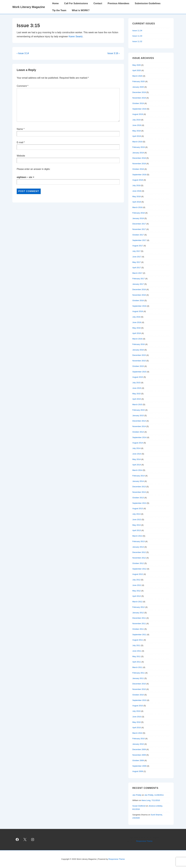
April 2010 (137, 728)
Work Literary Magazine (29, 7)
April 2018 (137, 202)
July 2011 (136, 645)
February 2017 (139, 279)
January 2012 (138, 613)
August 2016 (138, 311)
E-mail (20, 142)
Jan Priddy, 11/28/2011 (154, 795)
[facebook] (17, 840)
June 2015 (137, 388)
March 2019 (137, 142)
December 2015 (139, 355)
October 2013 (138, 498)
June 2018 (137, 191)
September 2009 (139, 766)
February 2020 (139, 81)
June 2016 (137, 322)
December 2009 (139, 749)
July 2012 (136, 580)
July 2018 (136, 185)
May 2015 (137, 394)
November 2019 (139, 98)
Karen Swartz (76, 36)
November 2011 (139, 624)
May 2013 (137, 525)
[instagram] (33, 840)
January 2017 (138, 284)
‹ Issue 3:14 (23, 53)
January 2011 (138, 678)
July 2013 (136, 514)
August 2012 (138, 574)
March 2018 (137, 207)
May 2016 (137, 328)
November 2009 (139, 755)
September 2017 (139, 240)
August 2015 (138, 377)
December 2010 (139, 684)
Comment (23, 86)
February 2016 (139, 344)
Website (21, 156)
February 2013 (139, 541)
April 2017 (137, 268)
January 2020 (138, 87)
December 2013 (139, 487)
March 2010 (137, 733)
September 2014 (139, 437)
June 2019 (137, 125)
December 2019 (139, 92)
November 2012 (139, 558)
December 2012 (139, 552)
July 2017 (136, 251)
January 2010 (138, 744)
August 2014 (138, 443)
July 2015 (136, 383)
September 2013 (139, 503)
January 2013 (138, 547)
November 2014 (139, 426)
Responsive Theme (144, 841)
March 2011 (137, 667)
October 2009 (138, 760)
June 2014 (137, 454)
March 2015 (137, 404)
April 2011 (137, 662)
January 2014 (138, 481)
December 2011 (139, 618)
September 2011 (139, 635)
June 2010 (137, 717)
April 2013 (137, 530)
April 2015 (137, 399)
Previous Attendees (119, 3)
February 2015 (139, 410)
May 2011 (137, 656)
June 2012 (137, 585)
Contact (98, 3)
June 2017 (137, 257)
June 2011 (137, 651)
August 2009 (138, 771)
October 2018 (138, 169)
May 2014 (137, 459)
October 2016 (138, 300)
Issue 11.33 (137, 36)
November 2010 (139, 689)
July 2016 (136, 317)
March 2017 (137, 273)
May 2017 (137, 262)
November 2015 (139, 361)
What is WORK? (81, 10)
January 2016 (138, 350)
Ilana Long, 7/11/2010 (151, 800)
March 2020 (137, 76)
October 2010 (138, 695)
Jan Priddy (137, 795)
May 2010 (137, 722)
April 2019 (137, 136)
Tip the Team (59, 10)
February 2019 (139, 147)
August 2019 (138, 114)
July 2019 (136, 120)
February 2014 (139, 476)
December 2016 (139, 289)
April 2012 (137, 596)
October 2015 (138, 366)
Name (20, 129)
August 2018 (138, 180)
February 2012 (139, 607)
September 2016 (139, 306)
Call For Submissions (76, 3)
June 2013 (137, 520)
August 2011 (138, 640)
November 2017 (139, 229)
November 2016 (139, 295)
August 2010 (138, 706)
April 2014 (137, 465)
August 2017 (138, 246)
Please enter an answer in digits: (33, 169)
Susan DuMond (139, 806)
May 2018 (137, 196)
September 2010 (139, 700)
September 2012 (139, 569)
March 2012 (137, 602)
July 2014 (136, 448)
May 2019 (137, 131)
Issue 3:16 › (113, 53)
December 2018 (139, 158)
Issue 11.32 (137, 41)
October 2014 (138, 432)
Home (55, 3)
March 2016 (137, 339)
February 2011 (139, 673)
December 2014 (139, 421)
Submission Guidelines (148, 3)
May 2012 (137, 591)
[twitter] (25, 840)
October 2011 (138, 629)
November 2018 (139, 164)
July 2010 (136, 711)
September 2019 (139, 109)
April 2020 (137, 70)
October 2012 (138, 563)
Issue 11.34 (137, 31)
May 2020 (137, 65)
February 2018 (139, 213)
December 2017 (139, 224)
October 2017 (138, 235)
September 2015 (139, 372)
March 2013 (137, 536)
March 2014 (137, 470)
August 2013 (138, 508)
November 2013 (139, 492)
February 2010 (139, 739)
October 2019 (138, 103)
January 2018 (138, 218)
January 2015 (138, 416)
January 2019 (138, 153)
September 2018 (139, 175)
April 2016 (137, 333)
